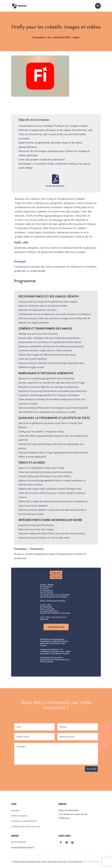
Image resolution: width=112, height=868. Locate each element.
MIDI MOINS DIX (91, 862)
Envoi (90, 769)
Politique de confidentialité (24, 821)
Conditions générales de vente (26, 826)
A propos (15, 810)
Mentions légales (19, 816)
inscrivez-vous (56, 627)
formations (11, 46)
